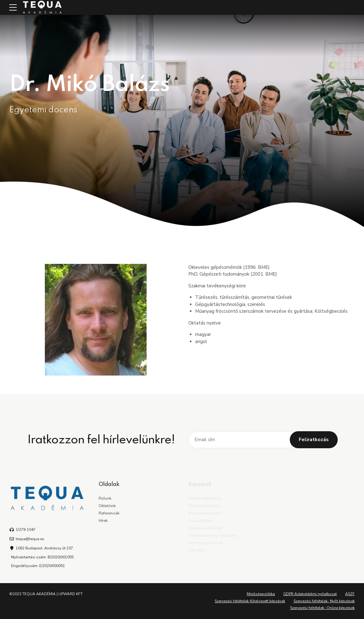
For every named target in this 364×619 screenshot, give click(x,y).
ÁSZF (350, 594)
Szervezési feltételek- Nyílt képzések (324, 601)
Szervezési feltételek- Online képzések (322, 608)
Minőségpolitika (261, 594)
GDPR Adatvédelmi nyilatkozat (310, 594)
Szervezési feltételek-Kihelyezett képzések (250, 601)
